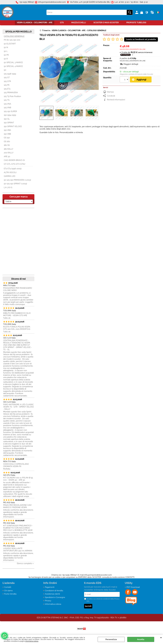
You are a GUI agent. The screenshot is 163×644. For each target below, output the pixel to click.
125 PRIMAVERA (11, 93)
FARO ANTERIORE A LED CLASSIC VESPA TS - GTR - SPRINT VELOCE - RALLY (18, 407)
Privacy (48, 601)
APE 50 (7, 157)
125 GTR (7, 81)
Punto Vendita (10, 594)
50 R (6, 59)
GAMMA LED (10, 176)
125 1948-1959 (10, 74)
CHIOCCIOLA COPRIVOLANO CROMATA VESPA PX (16, 465)
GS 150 (7, 138)
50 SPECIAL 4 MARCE (13, 66)
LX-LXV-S (8, 187)
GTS (62, 23)
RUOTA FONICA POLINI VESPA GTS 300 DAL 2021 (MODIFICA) (17, 328)
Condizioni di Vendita (54, 591)
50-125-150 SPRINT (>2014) (15, 184)
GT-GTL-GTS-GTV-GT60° (15, 164)
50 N (6, 47)
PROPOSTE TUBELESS (136, 23)
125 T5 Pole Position (12, 96)
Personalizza (111, 639)
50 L (6, 51)
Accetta (141, 639)
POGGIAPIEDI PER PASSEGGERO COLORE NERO (18, 289)
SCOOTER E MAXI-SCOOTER (106, 23)
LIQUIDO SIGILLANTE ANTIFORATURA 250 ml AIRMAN (18, 550)
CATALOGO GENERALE (14, 36)
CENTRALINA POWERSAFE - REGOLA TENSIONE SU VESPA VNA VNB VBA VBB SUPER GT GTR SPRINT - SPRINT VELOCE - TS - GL (18, 345)
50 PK (6, 55)
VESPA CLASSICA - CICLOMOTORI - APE (35, 23)
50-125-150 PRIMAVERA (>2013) (17, 180)
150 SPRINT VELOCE (13, 126)
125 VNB (7, 108)
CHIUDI (161, 637)
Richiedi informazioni (116, 100)
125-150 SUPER (10, 111)
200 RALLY (9, 153)
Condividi (111, 96)
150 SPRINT (9, 123)
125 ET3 (7, 89)
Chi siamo (8, 591)
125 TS (7, 100)
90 (5, 70)
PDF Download (133, 587)
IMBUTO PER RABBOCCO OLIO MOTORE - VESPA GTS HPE (17, 314)
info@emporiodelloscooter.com (98, 575)
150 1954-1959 (10, 115)
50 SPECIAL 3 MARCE (13, 62)
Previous (41, 113)
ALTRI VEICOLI (10, 172)
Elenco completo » (25, 563)
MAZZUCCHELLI (79, 23)
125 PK (7, 85)
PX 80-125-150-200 (12, 40)
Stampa (110, 92)
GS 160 (7, 141)
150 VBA (7, 130)
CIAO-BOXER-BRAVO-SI (14, 160)
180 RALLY (9, 149)
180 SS (7, 145)
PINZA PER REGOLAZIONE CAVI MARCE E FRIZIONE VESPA (17, 506)
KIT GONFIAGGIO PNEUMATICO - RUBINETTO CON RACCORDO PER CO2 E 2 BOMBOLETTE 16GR (18, 528)
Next (97, 113)
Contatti (8, 587)
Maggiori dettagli (131, 64)
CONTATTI (130, 577)
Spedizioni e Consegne (55, 597)
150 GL (7, 119)
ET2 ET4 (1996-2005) (13, 169)
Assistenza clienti (52, 594)
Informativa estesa (32, 641)
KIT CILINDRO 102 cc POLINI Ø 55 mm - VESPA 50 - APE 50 (18, 479)
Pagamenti (50, 587)
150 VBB (7, 134)
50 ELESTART (10, 44)
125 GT (7, 77)
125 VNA (7, 104)
